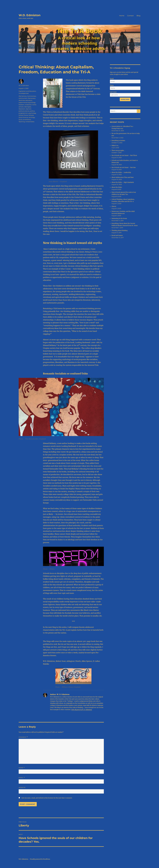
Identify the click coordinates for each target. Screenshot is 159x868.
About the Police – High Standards (123, 182)
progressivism (23, 113)
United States (30, 122)
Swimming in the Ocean (119, 218)
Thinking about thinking (120, 231)
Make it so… (115, 146)
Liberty (114, 206)
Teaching (22, 122)
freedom (21, 105)
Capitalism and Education (27, 91)
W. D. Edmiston (24, 85)
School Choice (23, 115)
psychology (32, 113)
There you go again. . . (118, 150)
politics (32, 111)
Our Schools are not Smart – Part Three (124, 155)
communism (23, 98)
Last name (113, 92)
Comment (23, 737)
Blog (138, 16)
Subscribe (125, 99)
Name (22, 768)
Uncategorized (24, 93)
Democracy (32, 98)
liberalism (22, 109)
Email (22, 778)
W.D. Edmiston (30, 15)
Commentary (32, 96)
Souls (20, 119)
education (29, 100)
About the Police (117, 187)
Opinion (29, 109)
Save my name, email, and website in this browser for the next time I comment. (47, 798)
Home (122, 16)
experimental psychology (27, 102)
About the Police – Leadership (121, 172)
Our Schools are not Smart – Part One (124, 167)
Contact (130, 16)
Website (22, 787)
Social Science (23, 117)
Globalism (28, 105)
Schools (31, 115)
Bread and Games (117, 235)
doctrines (22, 100)
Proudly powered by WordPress (40, 859)
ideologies (28, 107)
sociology (32, 117)
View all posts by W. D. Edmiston (82, 710)
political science (24, 111)
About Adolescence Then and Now (123, 177)
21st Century (23, 96)
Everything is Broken (118, 141)
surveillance (27, 119)
